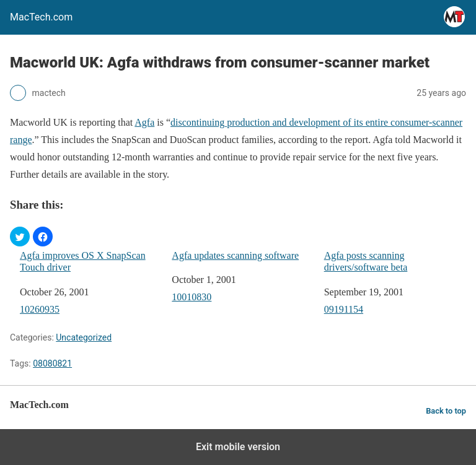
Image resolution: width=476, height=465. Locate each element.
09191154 (344, 309)
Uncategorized (84, 337)
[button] (20, 237)
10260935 (40, 309)
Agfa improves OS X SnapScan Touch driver (83, 261)
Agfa (144, 122)
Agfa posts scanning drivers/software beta (366, 261)
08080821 (52, 363)
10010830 (192, 297)
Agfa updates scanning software (235, 255)
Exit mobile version (238, 447)
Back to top (446, 411)
